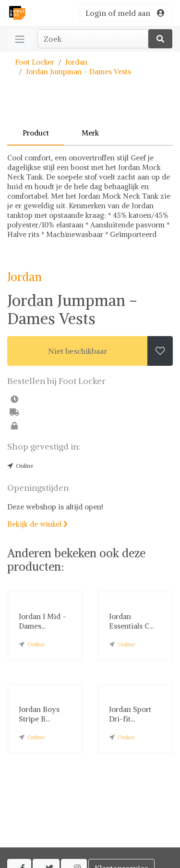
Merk (90, 133)
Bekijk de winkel (37, 524)
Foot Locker (35, 62)
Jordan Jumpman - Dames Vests (78, 72)
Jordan (76, 62)
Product (36, 133)
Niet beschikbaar (78, 351)
